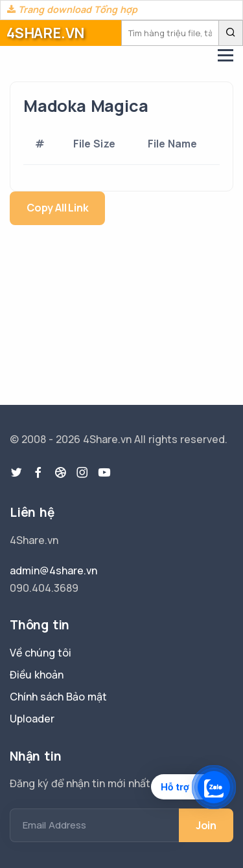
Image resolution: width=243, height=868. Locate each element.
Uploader (32, 719)
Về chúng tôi (40, 653)
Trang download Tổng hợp (72, 9)
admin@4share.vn (53, 570)
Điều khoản (37, 675)
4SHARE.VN (45, 33)
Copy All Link (57, 208)
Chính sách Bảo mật (58, 697)
